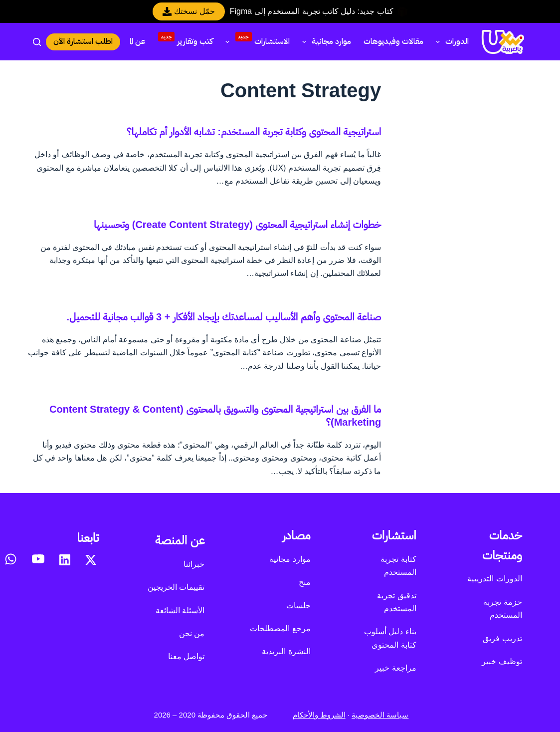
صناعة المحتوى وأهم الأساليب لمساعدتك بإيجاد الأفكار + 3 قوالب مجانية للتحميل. (224, 317)
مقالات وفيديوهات (393, 41)
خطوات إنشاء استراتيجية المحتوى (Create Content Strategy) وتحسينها (237, 225)
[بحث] (37, 42)
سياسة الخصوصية (380, 715)
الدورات (450, 41)
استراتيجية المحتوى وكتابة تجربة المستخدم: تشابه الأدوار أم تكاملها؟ (254, 132)
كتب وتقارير (186, 40)
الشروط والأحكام (319, 715)
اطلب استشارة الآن (83, 41)
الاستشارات (255, 40)
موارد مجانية (325, 41)
